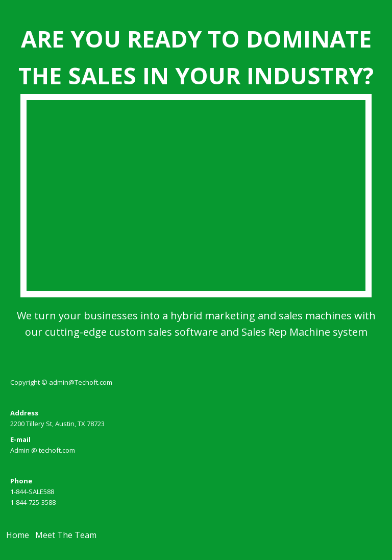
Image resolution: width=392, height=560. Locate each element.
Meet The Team (66, 535)
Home (18, 535)
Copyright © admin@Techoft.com (61, 382)
